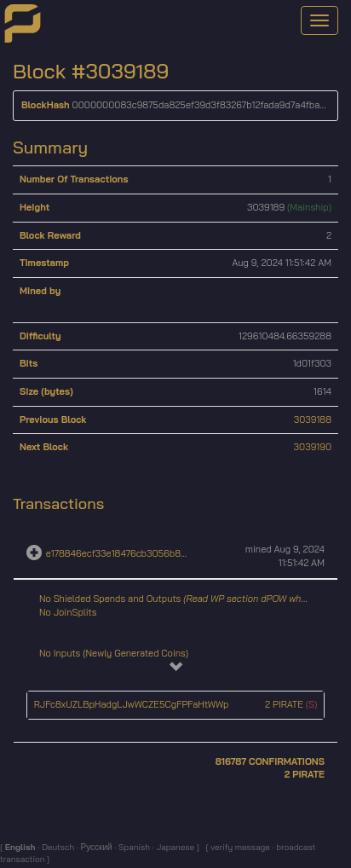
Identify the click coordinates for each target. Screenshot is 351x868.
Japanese (175, 847)
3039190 (313, 447)
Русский (96, 847)
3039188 (313, 420)
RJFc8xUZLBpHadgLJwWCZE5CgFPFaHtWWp (132, 704)
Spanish (133, 847)
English (22, 847)
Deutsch (57, 847)
